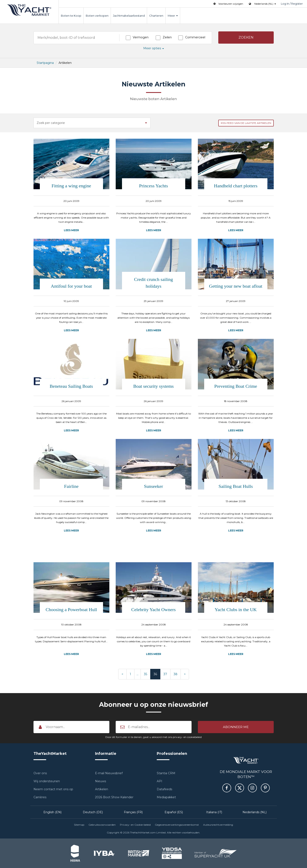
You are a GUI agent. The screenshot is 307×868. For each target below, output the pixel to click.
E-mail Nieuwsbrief (109, 773)
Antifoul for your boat (71, 286)
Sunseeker (153, 486)
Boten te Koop (71, 16)
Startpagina (45, 63)
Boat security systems (154, 386)
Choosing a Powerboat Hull (71, 610)
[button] (246, 38)
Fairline (71, 486)
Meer (173, 16)
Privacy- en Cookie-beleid (135, 825)
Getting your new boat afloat (236, 286)
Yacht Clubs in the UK (236, 610)
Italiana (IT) (214, 812)
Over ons (40, 773)
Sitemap (79, 825)
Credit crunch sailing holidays (153, 283)
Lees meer (71, 230)
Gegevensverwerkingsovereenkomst (177, 825)
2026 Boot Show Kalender (114, 797)
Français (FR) (133, 812)
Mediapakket (166, 797)
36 (155, 674)
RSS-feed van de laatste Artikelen (246, 123)
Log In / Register (292, 4)
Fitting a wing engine (71, 186)
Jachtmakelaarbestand (129, 16)
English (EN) (52, 812)
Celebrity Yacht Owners (153, 610)
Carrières (40, 797)
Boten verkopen (97, 16)
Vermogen (141, 37)
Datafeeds (164, 789)
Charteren (156, 16)
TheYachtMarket (29, 10)
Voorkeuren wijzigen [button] (228, 4)
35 (145, 674)
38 (176, 674)
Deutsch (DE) (93, 812)
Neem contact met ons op (53, 789)
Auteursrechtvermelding (218, 825)
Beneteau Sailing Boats (71, 386)
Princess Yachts (153, 186)
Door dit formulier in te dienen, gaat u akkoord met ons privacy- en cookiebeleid (153, 737)
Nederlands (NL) (255, 812)
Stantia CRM (166, 773)
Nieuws (101, 781)
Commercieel (195, 37)
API (160, 781)
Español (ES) (174, 812)
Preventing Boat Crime (236, 386)
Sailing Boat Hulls (236, 486)
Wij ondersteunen (47, 781)
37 (165, 674)
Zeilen (167, 37)
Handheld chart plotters (236, 186)
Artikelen (102, 789)
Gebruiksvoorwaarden (102, 825)
